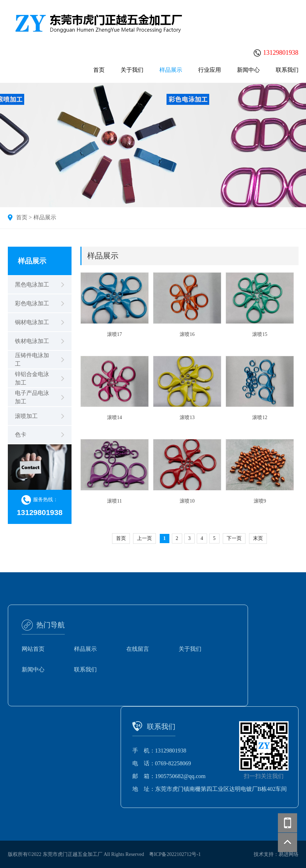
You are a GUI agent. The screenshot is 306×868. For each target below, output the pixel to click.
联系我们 (287, 70)
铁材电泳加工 (32, 341)
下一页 (234, 538)
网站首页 (33, 649)
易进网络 (289, 854)
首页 (99, 70)
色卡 (21, 435)
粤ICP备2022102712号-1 (175, 854)
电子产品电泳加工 (32, 397)
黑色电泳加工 (32, 285)
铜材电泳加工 (32, 322)
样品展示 (171, 70)
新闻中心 (248, 70)
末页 (258, 538)
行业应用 (210, 70)
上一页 (144, 538)
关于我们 (132, 70)
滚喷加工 (26, 416)
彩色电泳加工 (32, 303)
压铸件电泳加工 (32, 360)
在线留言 (138, 649)
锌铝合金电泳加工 (32, 378)
